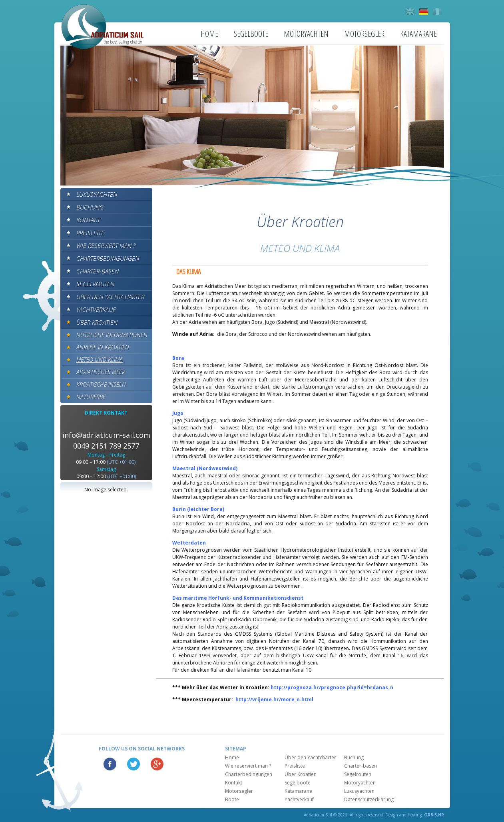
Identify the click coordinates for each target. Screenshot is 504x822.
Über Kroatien (97, 322)
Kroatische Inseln (101, 384)
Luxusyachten (97, 194)
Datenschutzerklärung (369, 799)
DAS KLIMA (188, 271)
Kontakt (88, 220)
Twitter (133, 764)
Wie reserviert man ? (106, 245)
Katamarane (418, 34)
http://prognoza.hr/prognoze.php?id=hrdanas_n (332, 687)
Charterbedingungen (108, 258)
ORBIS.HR (434, 815)
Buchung (90, 207)
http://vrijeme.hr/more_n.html (274, 699)
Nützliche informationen (112, 335)
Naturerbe (91, 397)
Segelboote (251, 34)
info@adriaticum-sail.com (106, 435)
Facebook (110, 764)
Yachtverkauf (96, 309)
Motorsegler (364, 34)
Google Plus (157, 764)
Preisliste (90, 233)
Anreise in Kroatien (103, 347)
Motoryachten (306, 34)
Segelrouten (95, 284)
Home (209, 34)
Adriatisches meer (101, 372)
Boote (232, 799)
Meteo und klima (100, 360)
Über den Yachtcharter (110, 297)
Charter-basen (98, 271)
